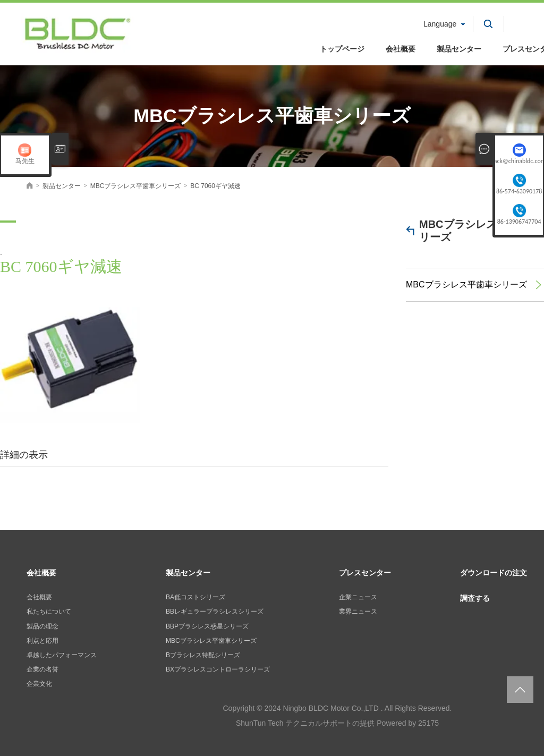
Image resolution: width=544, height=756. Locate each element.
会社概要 (401, 49)
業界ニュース (358, 611)
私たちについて (49, 611)
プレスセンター (365, 573)
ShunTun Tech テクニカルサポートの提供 (305, 723)
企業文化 (39, 684)
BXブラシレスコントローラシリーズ (218, 669)
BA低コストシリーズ (195, 597)
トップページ (342, 49)
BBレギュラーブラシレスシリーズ (215, 611)
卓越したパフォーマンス (62, 655)
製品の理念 (42, 626)
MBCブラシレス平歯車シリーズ (479, 231)
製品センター (459, 49)
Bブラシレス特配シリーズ (203, 655)
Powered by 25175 (408, 723)
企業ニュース (358, 597)
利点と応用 (42, 641)
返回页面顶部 (520, 690)
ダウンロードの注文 (494, 573)
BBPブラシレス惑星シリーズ (207, 626)
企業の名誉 (42, 669)
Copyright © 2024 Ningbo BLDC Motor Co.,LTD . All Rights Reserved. (337, 708)
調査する (475, 598)
